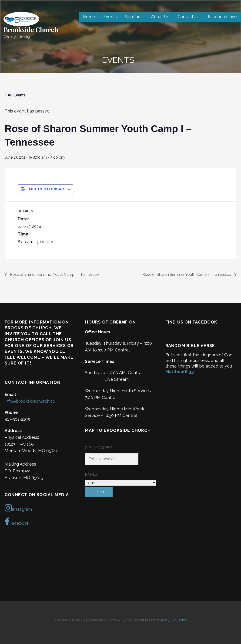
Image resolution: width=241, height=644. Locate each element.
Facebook (17, 522)
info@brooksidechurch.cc (30, 401)
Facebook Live (222, 17)
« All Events (15, 95)
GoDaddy (179, 620)
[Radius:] (120, 483)
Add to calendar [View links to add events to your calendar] (46, 189)
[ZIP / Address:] (112, 459)
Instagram (18, 508)
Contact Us (189, 17)
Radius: (92, 475)
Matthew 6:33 (180, 372)
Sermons (134, 17)
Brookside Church (31, 29)
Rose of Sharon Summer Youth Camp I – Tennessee (54, 274)
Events (110, 17)
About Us (160, 17)
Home (89, 17)
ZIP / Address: (99, 448)
